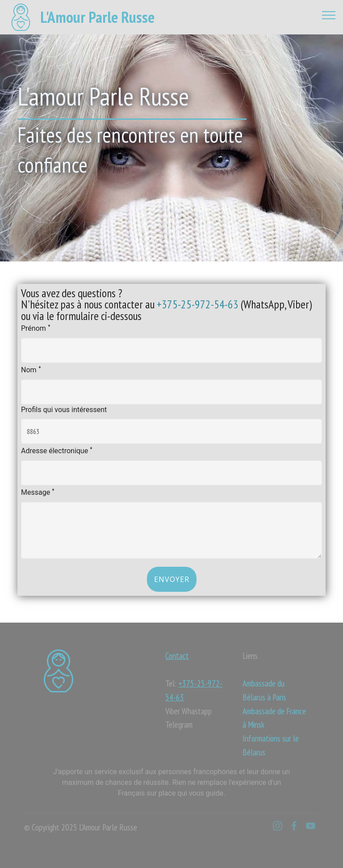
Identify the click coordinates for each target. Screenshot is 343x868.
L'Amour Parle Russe (97, 17)
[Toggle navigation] (329, 15)
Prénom (36, 327)
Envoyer (172, 579)
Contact (177, 655)
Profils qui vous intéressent (64, 410)
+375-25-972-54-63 (198, 304)
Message (38, 491)
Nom (31, 369)
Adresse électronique (57, 450)
